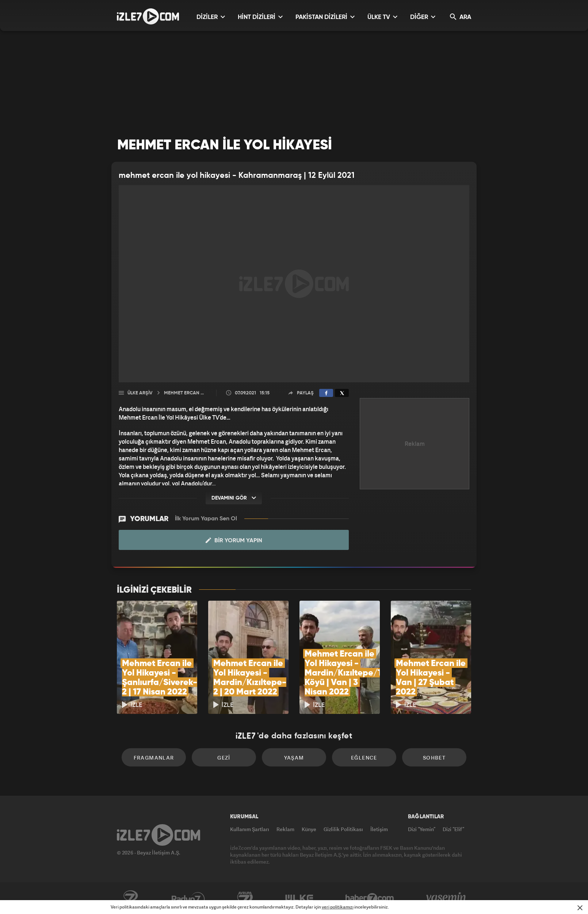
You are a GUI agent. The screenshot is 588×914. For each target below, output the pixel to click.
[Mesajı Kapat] (580, 908)
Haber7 (370, 898)
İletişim (379, 829)
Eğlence (364, 758)
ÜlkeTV (299, 898)
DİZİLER (211, 17)
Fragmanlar (154, 758)
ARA (461, 17)
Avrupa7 (245, 898)
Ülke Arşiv (140, 393)
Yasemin (447, 898)
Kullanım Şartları (250, 829)
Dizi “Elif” (453, 829)
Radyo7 (188, 898)
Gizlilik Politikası (343, 829)
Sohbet (434, 758)
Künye (309, 829)
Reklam (285, 829)
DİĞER (423, 17)
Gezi (224, 758)
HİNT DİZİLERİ (260, 17)
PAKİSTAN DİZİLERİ (325, 17)
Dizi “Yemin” (422, 829)
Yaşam (294, 758)
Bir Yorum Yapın (234, 540)
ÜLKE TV (382, 17)
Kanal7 (130, 898)
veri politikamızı (338, 907)
